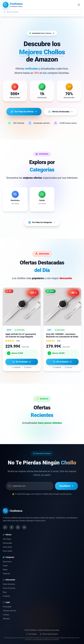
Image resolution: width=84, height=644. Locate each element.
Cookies (6, 615)
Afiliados (6, 619)
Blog (5, 592)
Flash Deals (7, 547)
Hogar (5, 566)
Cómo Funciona (9, 588)
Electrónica (7, 562)
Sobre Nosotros (9, 584)
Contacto (6, 596)
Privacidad (7, 607)
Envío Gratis (7, 551)
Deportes (6, 574)
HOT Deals (7, 539)
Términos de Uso (9, 611)
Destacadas (7, 543)
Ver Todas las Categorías (42, 222)
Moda (5, 570)
